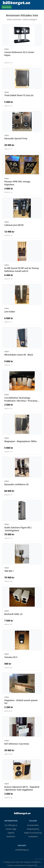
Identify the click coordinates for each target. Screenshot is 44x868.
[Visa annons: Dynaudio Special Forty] (22, 131)
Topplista (11, 833)
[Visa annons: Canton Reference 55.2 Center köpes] (22, 45)
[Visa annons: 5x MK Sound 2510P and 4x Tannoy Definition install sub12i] (22, 261)
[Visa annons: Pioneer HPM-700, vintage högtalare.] (22, 175)
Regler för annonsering (33, 833)
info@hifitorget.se (22, 850)
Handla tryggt (11, 829)
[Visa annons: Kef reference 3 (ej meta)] (22, 737)
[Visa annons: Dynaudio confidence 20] (22, 477)
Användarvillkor (33, 825)
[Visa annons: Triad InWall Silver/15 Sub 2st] (22, 88)
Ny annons (7, 7)
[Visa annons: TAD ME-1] (22, 564)
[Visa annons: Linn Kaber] (22, 304)
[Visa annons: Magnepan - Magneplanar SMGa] (22, 434)
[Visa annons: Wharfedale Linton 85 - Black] (22, 348)
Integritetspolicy (33, 829)
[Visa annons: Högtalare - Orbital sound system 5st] (22, 693)
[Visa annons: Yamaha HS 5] (22, 650)
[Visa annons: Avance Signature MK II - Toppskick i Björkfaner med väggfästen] (22, 780)
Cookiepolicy (33, 836)
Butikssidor (11, 836)
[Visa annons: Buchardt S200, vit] (22, 607)
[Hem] (22, 813)
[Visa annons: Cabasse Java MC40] (22, 218)
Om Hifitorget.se (11, 825)
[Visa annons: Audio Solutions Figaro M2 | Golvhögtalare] (22, 521)
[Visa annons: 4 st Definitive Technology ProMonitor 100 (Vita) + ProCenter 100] (22, 391)
